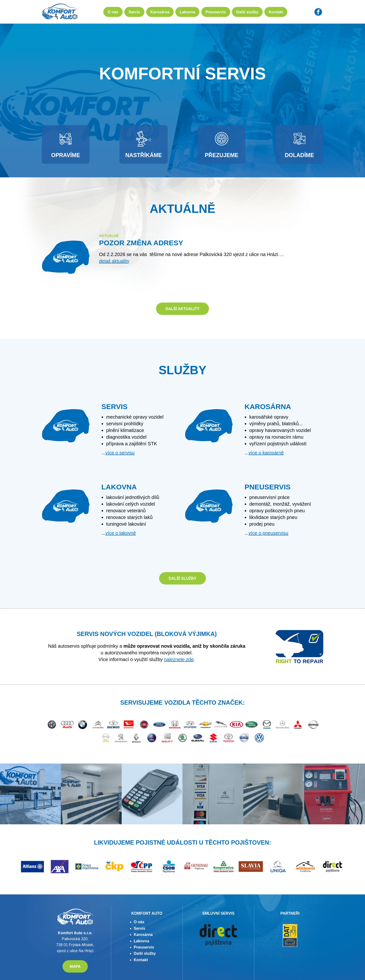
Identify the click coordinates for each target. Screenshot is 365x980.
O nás (113, 12)
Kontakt (276, 12)
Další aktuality (183, 309)
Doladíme (300, 145)
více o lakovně (121, 533)
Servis (134, 12)
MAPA (75, 967)
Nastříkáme (143, 145)
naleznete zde (179, 659)
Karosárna (160, 12)
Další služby (247, 12)
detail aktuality (114, 261)
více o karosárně (266, 453)
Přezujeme (222, 145)
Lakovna (187, 12)
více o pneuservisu (269, 533)
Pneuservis (216, 12)
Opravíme (66, 145)
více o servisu (120, 453)
